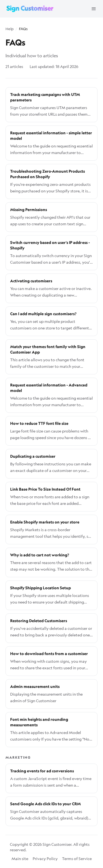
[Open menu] (94, 9)
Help (10, 29)
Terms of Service (77, 859)
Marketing (18, 757)
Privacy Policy (45, 859)
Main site (20, 859)
